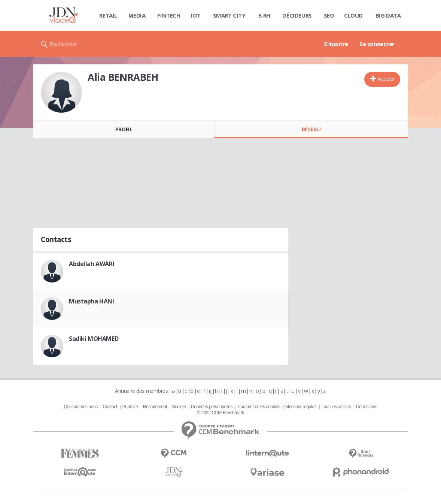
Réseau (311, 129)
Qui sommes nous (80, 407)
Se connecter (377, 44)
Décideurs (297, 15)
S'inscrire (336, 44)
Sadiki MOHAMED (94, 339)
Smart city (229, 15)
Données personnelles (212, 407)
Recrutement (155, 407)
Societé (179, 407)
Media (137, 15)
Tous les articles (336, 407)
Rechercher (63, 44)
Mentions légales (301, 407)
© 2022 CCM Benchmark (220, 413)
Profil (124, 129)
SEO (329, 15)
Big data (388, 15)
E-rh (264, 15)
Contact (110, 407)
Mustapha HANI (92, 301)
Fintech (169, 15)
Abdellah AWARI (92, 264)
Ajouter (386, 79)
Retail (108, 15)
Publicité (130, 407)
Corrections (367, 407)
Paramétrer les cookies (259, 407)
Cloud (353, 15)
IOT (196, 15)
